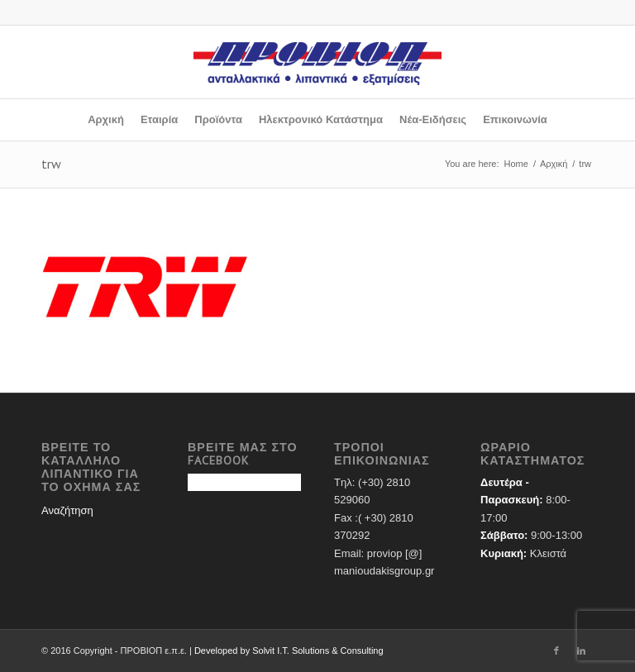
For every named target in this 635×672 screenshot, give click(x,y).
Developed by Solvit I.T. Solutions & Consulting (289, 651)
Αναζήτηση (67, 510)
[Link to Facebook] (556, 651)
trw (51, 164)
